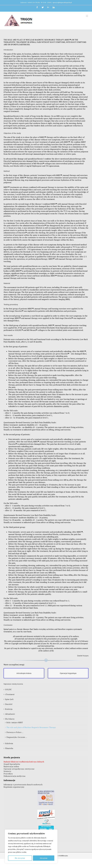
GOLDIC (8, 689)
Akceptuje (44, 858)
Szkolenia (9, 743)
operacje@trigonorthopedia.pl (62, 2)
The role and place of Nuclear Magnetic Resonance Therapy (31, 727)
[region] (31, 846)
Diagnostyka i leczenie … (17, 737)
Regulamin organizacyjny (14, 787)
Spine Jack (9, 699)
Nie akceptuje (20, 858)
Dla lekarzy (10, 719)
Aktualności (10, 714)
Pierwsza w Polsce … (15, 732)
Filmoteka (9, 748)
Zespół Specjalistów (12, 764)
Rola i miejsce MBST (15, 722)
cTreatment (10, 694)
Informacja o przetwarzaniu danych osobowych (23, 785)
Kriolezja (9, 709)
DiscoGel (9, 704)
